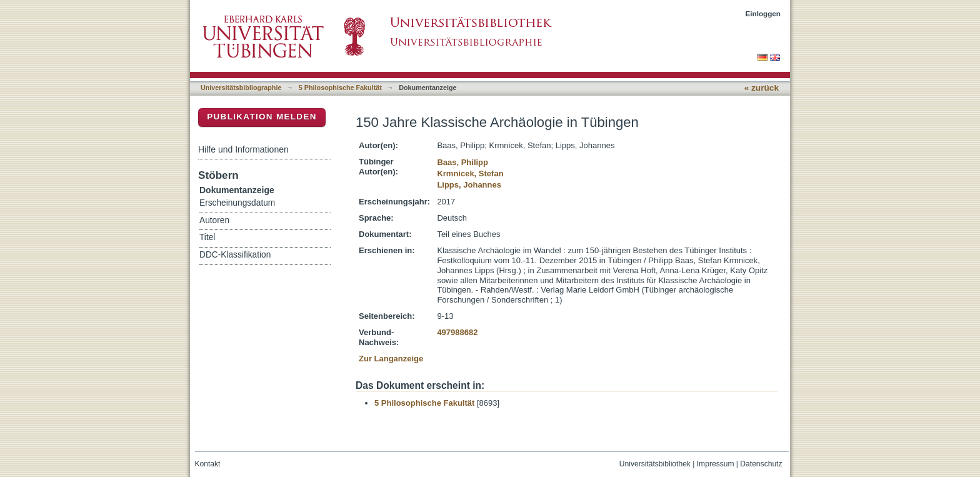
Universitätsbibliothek (655, 464)
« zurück (762, 88)
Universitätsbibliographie (241, 88)
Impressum (716, 464)
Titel (207, 237)
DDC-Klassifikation (235, 255)
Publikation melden (262, 117)
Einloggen (763, 13)
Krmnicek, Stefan (470, 173)
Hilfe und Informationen (243, 149)
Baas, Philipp (462, 162)
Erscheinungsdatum (237, 203)
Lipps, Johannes (469, 185)
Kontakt (208, 464)
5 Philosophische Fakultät (340, 88)
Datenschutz (761, 464)
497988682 (457, 332)
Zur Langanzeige (391, 359)
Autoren (214, 220)
